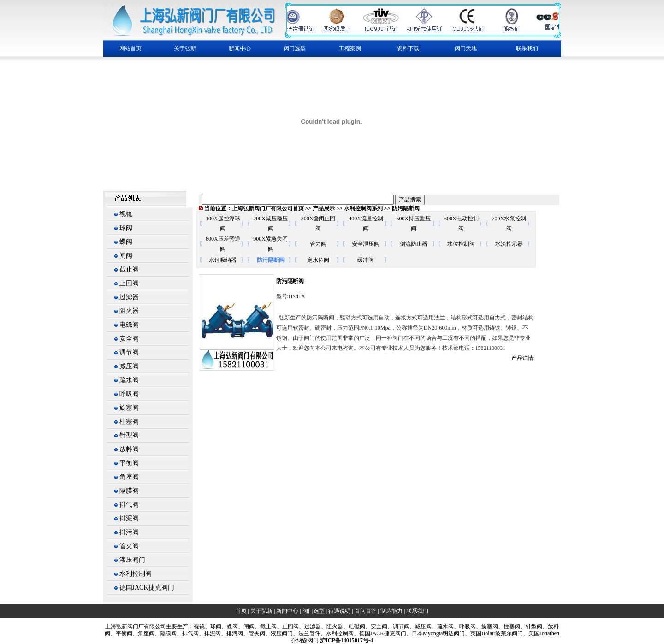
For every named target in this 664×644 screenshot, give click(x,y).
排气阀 (129, 505)
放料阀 (129, 449)
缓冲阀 (366, 260)
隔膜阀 (129, 491)
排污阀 (129, 532)
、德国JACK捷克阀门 (380, 633)
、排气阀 (188, 633)
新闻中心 (287, 611)
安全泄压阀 (366, 244)
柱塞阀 (129, 422)
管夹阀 (129, 546)
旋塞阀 (129, 408)
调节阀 (129, 352)
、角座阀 (143, 633)
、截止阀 (266, 626)
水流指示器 (509, 244)
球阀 (126, 228)
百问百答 (366, 611)
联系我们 (527, 48)
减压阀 (129, 366)
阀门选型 (314, 611)
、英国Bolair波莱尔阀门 (494, 633)
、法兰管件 (307, 633)
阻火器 (129, 311)
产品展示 (324, 208)
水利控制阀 (136, 574)
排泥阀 (129, 518)
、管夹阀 (254, 633)
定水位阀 (318, 260)
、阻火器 (332, 626)
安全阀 (129, 339)
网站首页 (130, 48)
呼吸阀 (129, 394)
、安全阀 (376, 626)
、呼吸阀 (465, 626)
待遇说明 (339, 611)
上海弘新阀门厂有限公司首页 (268, 208)
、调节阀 (398, 626)
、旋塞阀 (487, 626)
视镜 (126, 214)
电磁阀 (129, 325)
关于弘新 (261, 611)
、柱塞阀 (509, 626)
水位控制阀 (461, 244)
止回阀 (129, 283)
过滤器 (129, 297)
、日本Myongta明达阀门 (436, 633)
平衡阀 (129, 463)
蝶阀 (126, 242)
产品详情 (522, 358)
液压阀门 (132, 560)
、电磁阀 (354, 626)
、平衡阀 (121, 633)
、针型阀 (531, 626)
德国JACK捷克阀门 (147, 588)
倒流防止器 (414, 244)
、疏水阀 (443, 626)
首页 (241, 611)
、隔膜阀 (166, 633)
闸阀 (126, 256)
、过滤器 (310, 626)
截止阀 (129, 269)
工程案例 (350, 48)
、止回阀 (288, 626)
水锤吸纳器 (223, 260)
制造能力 (391, 611)
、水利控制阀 (337, 633)
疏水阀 (129, 380)
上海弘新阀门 (122, 626)
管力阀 (318, 244)
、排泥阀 (210, 633)
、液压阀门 (279, 633)
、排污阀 (232, 633)
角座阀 (129, 477)
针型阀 (129, 435)
